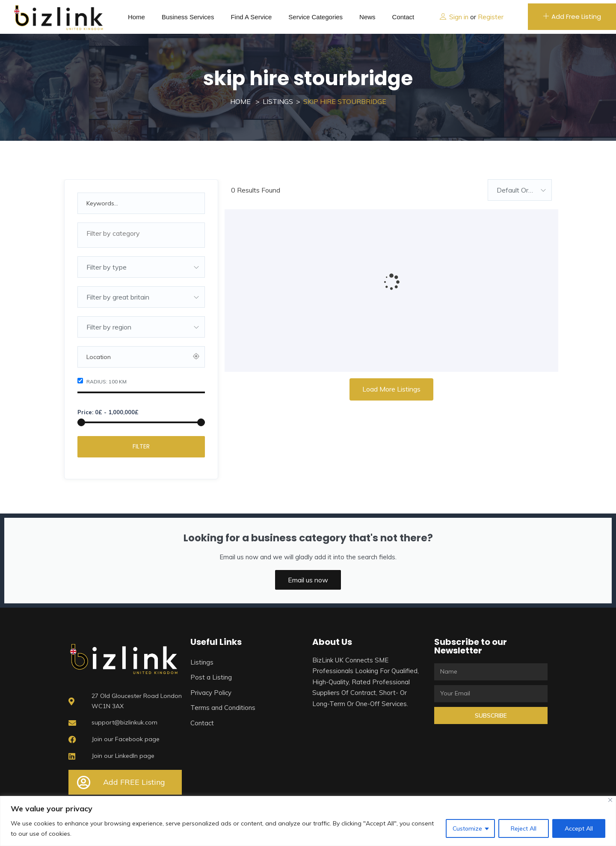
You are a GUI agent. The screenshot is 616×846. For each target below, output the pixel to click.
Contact (403, 17)
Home (136, 17)
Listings (278, 101)
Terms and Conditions (223, 708)
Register (491, 17)
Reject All (524, 828)
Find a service (251, 17)
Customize (467, 828)
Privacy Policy (211, 693)
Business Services (188, 17)
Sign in (459, 17)
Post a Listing (211, 677)
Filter (141, 446)
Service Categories (315, 17)
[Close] (610, 800)
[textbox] (141, 233)
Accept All (579, 828)
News (367, 17)
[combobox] (141, 235)
